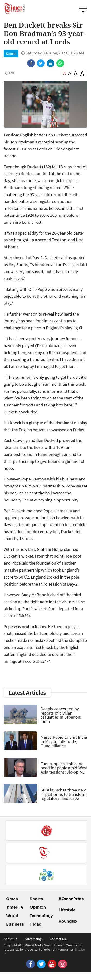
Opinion (38, 907)
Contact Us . (58, 939)
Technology (41, 916)
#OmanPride (71, 899)
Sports (11, 54)
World (12, 916)
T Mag (36, 924)
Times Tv (15, 907)
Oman (12, 899)
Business (15, 924)
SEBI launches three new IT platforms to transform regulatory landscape (64, 794)
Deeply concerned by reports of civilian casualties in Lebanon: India (61, 715)
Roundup (68, 921)
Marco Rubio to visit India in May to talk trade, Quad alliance (64, 741)
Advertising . (34, 939)
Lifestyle (67, 910)
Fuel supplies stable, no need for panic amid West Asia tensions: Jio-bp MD (64, 768)
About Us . (11, 939)
